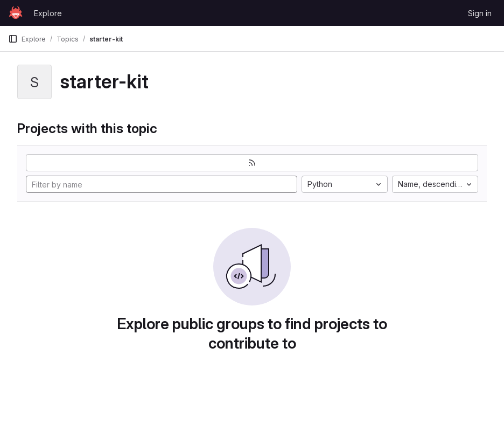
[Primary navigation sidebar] (13, 39)
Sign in (480, 13)
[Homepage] (16, 13)
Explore (48, 13)
